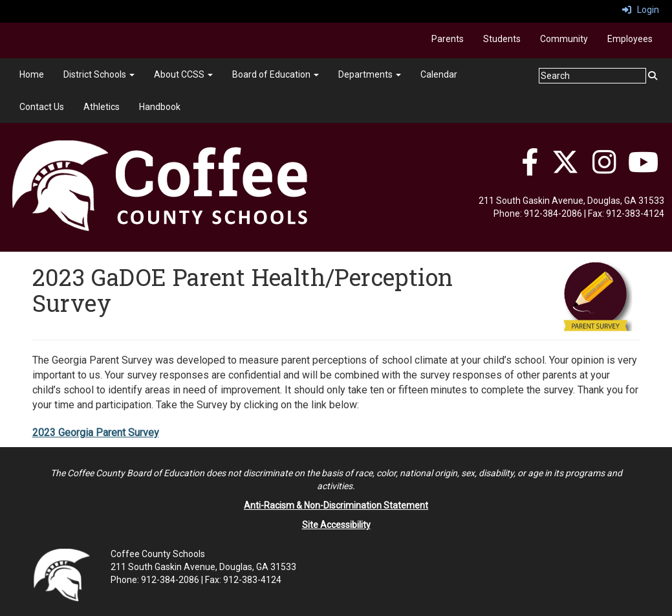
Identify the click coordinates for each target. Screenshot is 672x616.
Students (502, 39)
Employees (630, 39)
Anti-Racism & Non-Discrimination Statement (336, 505)
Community (564, 39)
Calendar (439, 74)
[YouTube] (643, 169)
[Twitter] (565, 169)
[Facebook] (530, 169)
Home (32, 74)
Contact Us (42, 107)
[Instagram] (604, 169)
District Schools (99, 74)
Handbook (160, 107)
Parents (448, 39)
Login (641, 10)
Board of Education (276, 74)
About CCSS (183, 74)
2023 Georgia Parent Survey (96, 433)
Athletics (102, 107)
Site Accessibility (336, 525)
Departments (370, 74)
